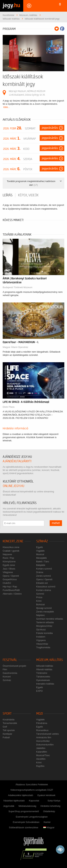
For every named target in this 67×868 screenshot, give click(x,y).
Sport (7, 714)
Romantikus (42, 730)
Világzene (8, 572)
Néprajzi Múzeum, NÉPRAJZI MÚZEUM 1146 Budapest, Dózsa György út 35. (27, 93)
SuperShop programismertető (24, 811)
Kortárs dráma (44, 590)
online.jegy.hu (14, 486)
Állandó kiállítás (44, 669)
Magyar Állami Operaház (15, 347)
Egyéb (40, 547)
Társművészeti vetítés (48, 734)
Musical (40, 554)
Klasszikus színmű (46, 587)
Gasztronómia (10, 673)
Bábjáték (41, 565)
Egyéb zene (9, 565)
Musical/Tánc (43, 755)
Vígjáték (40, 551)
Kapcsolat (34, 801)
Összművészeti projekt (14, 666)
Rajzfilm (40, 766)
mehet (56, 523)
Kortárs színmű (44, 569)
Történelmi (42, 673)
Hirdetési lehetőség (50, 806)
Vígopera (41, 640)
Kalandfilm (42, 752)
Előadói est (42, 583)
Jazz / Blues (9, 569)
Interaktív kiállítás (45, 684)
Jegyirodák (9, 806)
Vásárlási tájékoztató (14, 801)
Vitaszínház (42, 644)
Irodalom (41, 637)
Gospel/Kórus (10, 579)
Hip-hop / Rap (10, 587)
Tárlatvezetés (43, 677)
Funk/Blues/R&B (11, 590)
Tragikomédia (43, 647)
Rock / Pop (8, 558)
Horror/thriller (43, 741)
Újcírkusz (41, 630)
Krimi (39, 601)
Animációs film (44, 737)
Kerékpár (7, 734)
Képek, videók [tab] (28, 195)
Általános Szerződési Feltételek (32, 785)
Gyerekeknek (43, 680)
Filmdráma (42, 723)
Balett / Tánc (43, 562)
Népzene (7, 554)
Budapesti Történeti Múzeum (18, 287)
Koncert (7, 677)
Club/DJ (7, 583)
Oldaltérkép (49, 811)
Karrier (47, 822)
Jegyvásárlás (50, 128)
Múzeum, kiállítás (50, 660)
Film (5, 669)
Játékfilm (41, 748)
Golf (5, 727)
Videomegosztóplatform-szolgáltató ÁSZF (32, 790)
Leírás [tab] (8, 195)
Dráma (40, 572)
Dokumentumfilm (45, 745)
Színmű (40, 594)
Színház (42, 541)
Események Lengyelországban (32, 817)
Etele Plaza (9, 407)
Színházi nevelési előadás (50, 619)
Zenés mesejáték (45, 612)
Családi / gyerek (11, 551)
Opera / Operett (11, 576)
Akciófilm (41, 759)
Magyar (49, 827)
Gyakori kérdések (46, 795)
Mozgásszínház (44, 626)
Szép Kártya (54, 801)
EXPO (39, 691)
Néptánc (41, 615)
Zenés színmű (44, 576)
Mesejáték (42, 558)
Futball (6, 737)
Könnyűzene (9, 562)
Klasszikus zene (11, 547)
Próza (39, 597)
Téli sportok (9, 730)
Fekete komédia (45, 633)
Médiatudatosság (27, 806)
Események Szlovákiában (26, 822)
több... (7, 107)
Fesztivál (10, 660)
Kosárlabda (9, 720)
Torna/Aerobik (10, 723)
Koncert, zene (13, 541)
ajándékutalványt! (17, 461)
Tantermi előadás (45, 622)
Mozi (40, 714)
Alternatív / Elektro (12, 594)
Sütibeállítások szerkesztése (24, 827)
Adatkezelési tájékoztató (21, 795)
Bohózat (41, 604)
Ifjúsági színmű (44, 608)
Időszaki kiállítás (45, 666)
